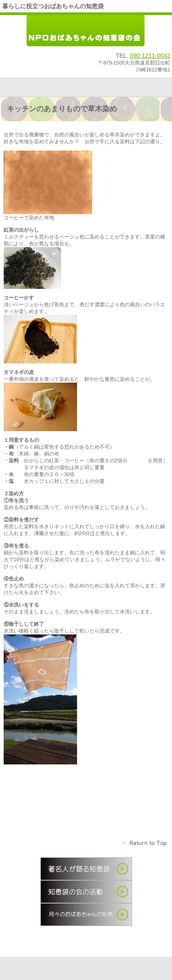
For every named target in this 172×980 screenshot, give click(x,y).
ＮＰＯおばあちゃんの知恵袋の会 (86, 31)
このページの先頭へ (145, 843)
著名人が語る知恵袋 (86, 869)
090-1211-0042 (150, 56)
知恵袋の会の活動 (86, 892)
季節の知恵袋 (86, 915)
